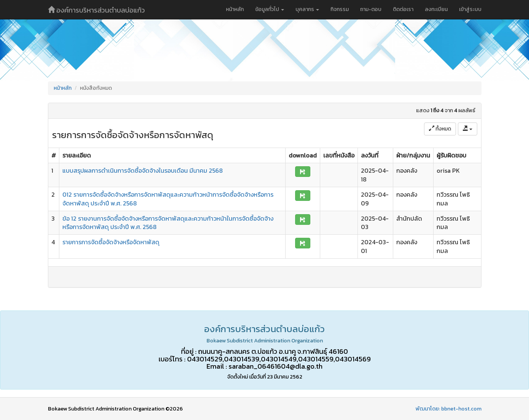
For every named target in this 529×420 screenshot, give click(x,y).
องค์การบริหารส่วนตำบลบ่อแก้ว (96, 10)
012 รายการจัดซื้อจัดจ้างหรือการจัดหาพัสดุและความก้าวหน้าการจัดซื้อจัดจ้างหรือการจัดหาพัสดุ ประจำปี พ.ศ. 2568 (168, 199)
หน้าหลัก (235, 9)
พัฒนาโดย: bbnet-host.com (449, 409)
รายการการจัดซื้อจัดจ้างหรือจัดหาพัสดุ (111, 242)
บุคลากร (307, 9)
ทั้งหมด (440, 129)
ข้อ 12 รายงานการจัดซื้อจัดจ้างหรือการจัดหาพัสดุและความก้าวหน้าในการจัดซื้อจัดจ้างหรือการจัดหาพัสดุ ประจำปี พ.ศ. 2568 (168, 223)
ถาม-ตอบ (371, 9)
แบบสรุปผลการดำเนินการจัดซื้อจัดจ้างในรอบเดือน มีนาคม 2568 (143, 170)
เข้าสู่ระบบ (470, 9)
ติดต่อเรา (403, 9)
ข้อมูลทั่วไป (270, 9)
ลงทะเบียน (436, 9)
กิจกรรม (340, 9)
